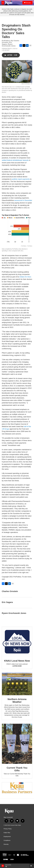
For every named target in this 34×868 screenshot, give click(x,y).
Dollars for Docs (25, 277)
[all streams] (32, 866)
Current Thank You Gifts (17, 769)
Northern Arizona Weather (17, 701)
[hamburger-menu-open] (3, 3)
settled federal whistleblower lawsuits (15, 160)
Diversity (6, 844)
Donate (28, 3)
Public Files (7, 833)
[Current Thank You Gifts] (17, 744)
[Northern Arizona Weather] (17, 684)
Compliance (7, 840)
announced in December (23, 200)
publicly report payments (21, 179)
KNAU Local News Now (17, 661)
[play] (3, 866)
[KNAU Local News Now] (17, 642)
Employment (7, 837)
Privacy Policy (8, 829)
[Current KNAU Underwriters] (17, 788)
